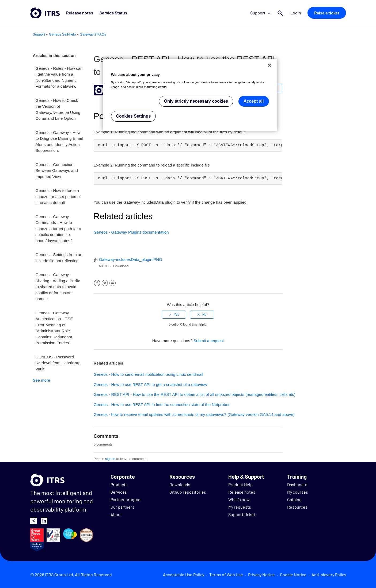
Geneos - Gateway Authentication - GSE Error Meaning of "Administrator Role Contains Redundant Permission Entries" (54, 328)
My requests (240, 507)
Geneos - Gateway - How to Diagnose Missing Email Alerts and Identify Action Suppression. (59, 142)
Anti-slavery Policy (329, 575)
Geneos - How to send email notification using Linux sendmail (148, 374)
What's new (239, 499)
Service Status (113, 13)
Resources (297, 507)
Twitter (105, 283)
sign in (110, 459)
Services (119, 492)
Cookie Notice (293, 575)
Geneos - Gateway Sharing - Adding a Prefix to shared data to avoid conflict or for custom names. (58, 287)
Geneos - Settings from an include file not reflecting (59, 258)
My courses (298, 492)
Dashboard (297, 484)
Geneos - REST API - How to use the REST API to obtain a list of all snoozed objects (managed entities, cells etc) (195, 394)
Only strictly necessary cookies (196, 101)
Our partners (122, 507)
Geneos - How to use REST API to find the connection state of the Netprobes (162, 405)
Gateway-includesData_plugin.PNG (131, 259)
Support (260, 13)
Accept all (254, 101)
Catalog (294, 499)
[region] (190, 95)
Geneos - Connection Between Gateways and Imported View (57, 171)
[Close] (269, 65)
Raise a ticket (327, 13)
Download (121, 266)
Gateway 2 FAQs (93, 34)
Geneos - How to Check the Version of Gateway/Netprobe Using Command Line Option (58, 109)
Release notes (80, 13)
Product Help (240, 484)
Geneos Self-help (62, 34)
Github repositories (188, 492)
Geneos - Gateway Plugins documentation (131, 232)
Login (296, 13)
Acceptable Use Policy (184, 575)
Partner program (126, 499)
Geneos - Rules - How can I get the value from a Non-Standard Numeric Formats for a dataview (59, 77)
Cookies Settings (134, 116)
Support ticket (242, 514)
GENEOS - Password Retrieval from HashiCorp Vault (58, 363)
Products (119, 484)
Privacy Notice (261, 575)
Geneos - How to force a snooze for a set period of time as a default (58, 196)
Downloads (180, 484)
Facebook (97, 283)
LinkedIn (113, 283)
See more (42, 380)
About (116, 514)
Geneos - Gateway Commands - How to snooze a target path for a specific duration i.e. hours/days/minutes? (58, 229)
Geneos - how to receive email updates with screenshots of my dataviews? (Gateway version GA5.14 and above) (194, 414)
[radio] (174, 315)
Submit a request (209, 341)
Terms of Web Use (226, 575)
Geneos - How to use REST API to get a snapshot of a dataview (150, 384)
